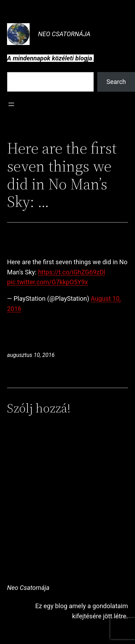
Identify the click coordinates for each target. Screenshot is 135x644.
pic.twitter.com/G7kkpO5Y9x (48, 282)
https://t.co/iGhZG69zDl (72, 272)
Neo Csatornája (64, 34)
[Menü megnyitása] (11, 104)
